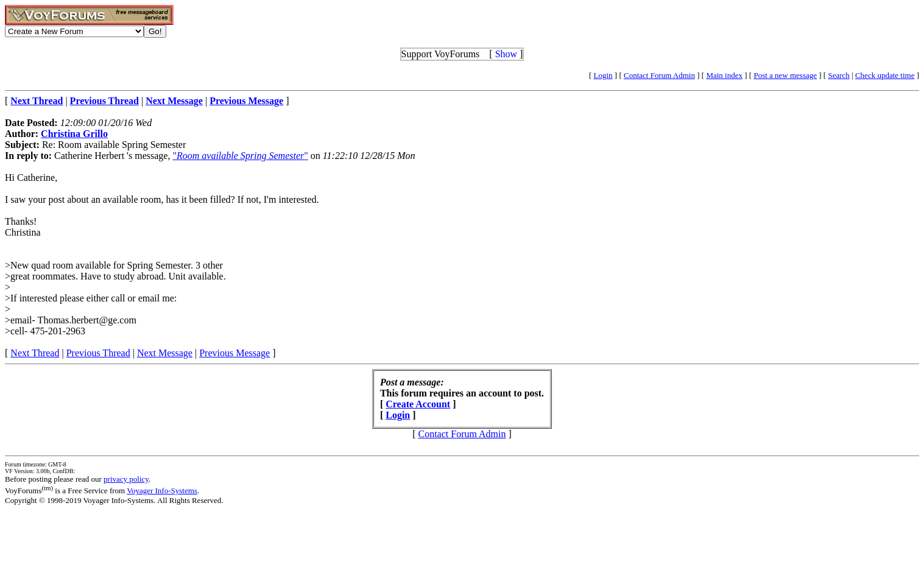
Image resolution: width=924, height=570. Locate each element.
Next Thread (35, 353)
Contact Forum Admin (659, 75)
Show (506, 54)
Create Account (418, 404)
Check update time (885, 75)
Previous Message (235, 353)
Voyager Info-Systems (162, 491)
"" (240, 156)
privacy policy (126, 479)
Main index (724, 75)
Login (603, 75)
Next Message (165, 353)
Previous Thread (98, 353)
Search (838, 75)
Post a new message (785, 75)
